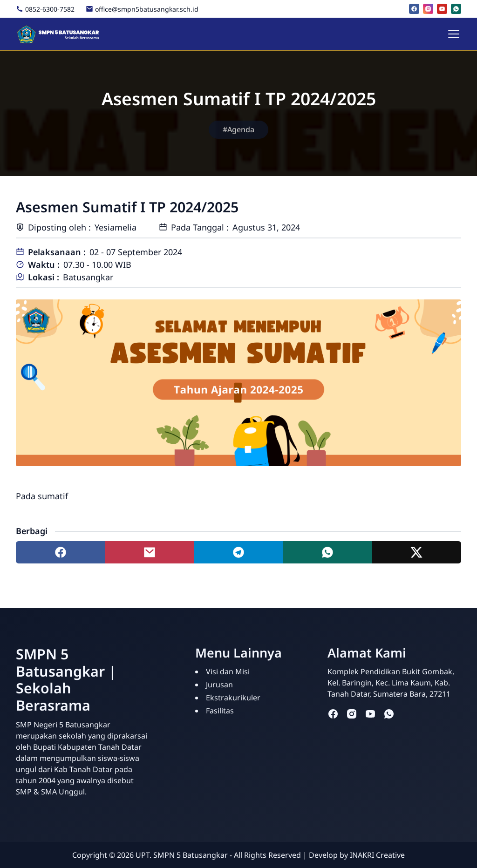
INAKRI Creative (377, 855)
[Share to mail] (149, 552)
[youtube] (442, 9)
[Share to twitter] (417, 552)
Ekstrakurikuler (233, 698)
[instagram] (428, 9)
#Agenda (238, 129)
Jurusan (219, 685)
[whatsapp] (456, 9)
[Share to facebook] (60, 552)
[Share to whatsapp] (328, 552)
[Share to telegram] (238, 552)
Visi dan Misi (228, 671)
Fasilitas (220, 711)
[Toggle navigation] (454, 34)
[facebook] (414, 9)
